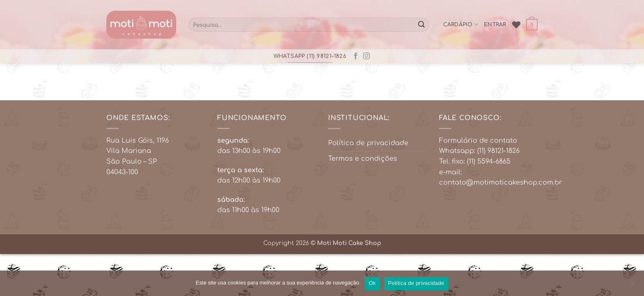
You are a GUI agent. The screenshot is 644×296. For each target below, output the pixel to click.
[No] (633, 286)
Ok (372, 283)
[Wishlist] (516, 25)
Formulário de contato (478, 141)
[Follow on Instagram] (366, 56)
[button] (532, 25)
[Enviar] (421, 25)
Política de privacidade (368, 143)
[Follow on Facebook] (356, 56)
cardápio (461, 24)
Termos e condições (363, 159)
